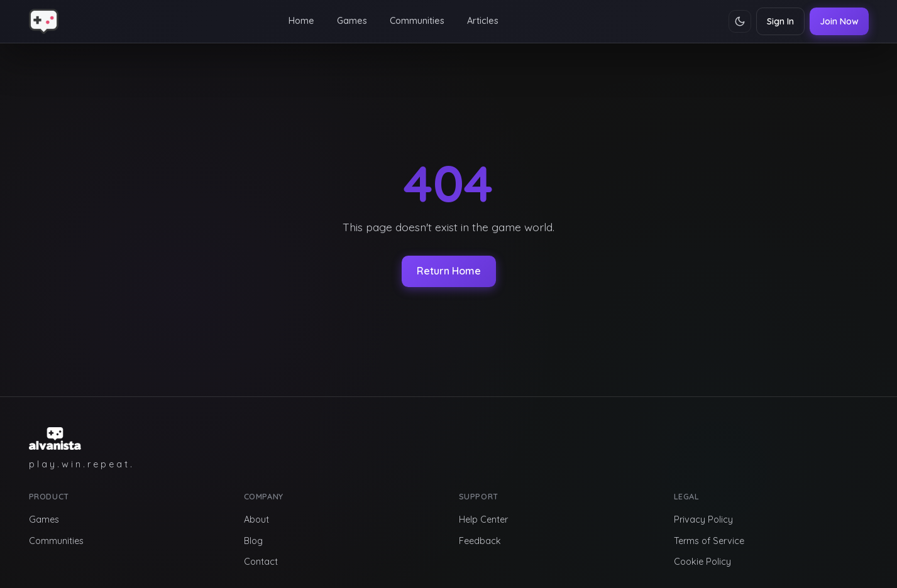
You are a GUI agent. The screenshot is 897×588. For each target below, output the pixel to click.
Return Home (449, 271)
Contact (261, 562)
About (256, 520)
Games (352, 21)
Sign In (780, 21)
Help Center (483, 520)
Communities (417, 21)
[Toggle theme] (740, 21)
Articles (483, 21)
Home (301, 21)
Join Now (839, 21)
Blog (253, 541)
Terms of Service (709, 541)
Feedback (480, 541)
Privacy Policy (703, 520)
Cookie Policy (702, 562)
